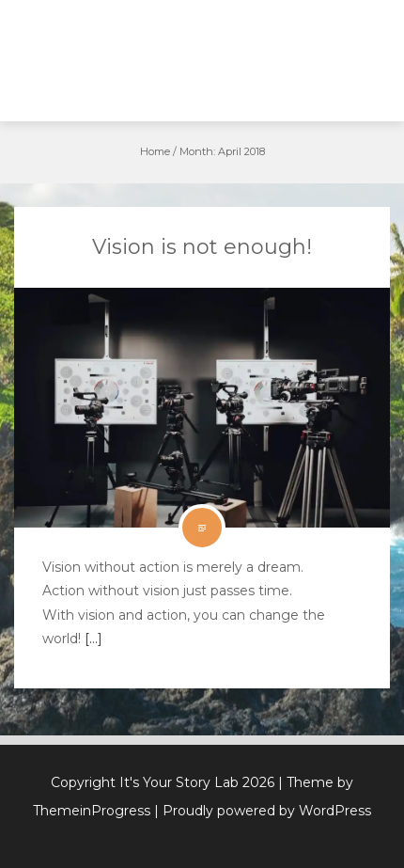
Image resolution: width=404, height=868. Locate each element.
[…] (92, 639)
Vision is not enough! (202, 247)
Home (155, 151)
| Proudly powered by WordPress (263, 811)
